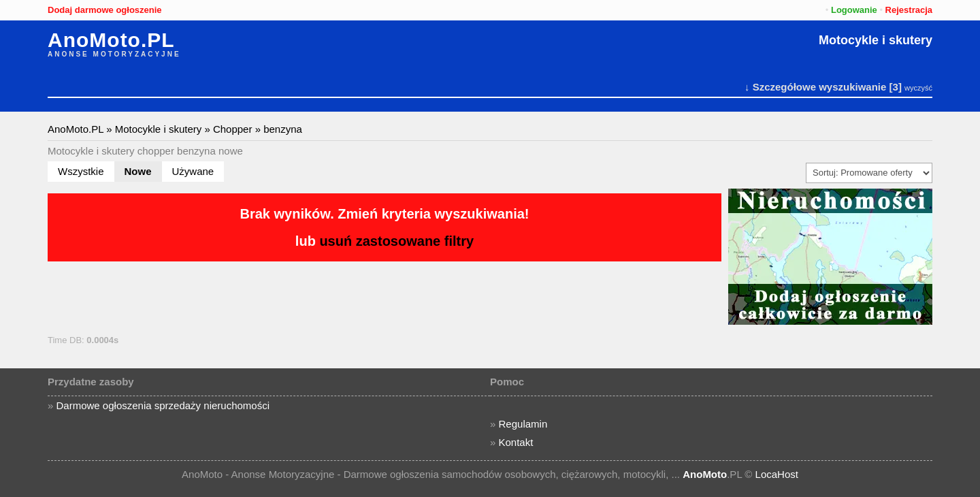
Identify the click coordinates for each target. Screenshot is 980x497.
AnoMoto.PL (111, 40)
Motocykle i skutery (876, 40)
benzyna (283, 129)
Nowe (138, 171)
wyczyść (918, 88)
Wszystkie (81, 171)
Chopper (233, 129)
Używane (193, 171)
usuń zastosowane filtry (396, 241)
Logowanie (854, 10)
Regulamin (523, 424)
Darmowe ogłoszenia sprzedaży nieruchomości (163, 405)
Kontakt (516, 442)
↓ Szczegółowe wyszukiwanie (815, 87)
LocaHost (777, 474)
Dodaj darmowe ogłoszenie (105, 10)
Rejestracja (909, 10)
